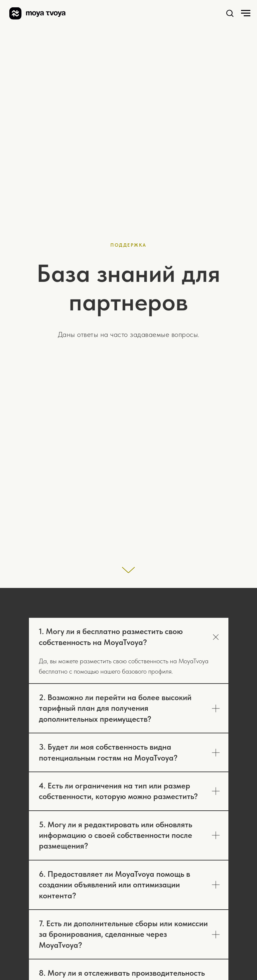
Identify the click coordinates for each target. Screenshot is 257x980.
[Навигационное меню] (246, 13)
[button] (230, 13)
